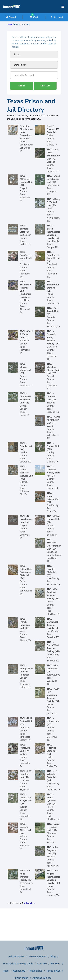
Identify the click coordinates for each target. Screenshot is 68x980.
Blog (53, 956)
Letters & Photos (38, 956)
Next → (31, 903)
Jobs (6, 971)
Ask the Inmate (17, 956)
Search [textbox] (11, 17)
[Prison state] (34, 55)
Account (57, 17)
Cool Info (42, 964)
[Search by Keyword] (34, 75)
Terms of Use (53, 971)
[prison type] (34, 65)
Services (56, 964)
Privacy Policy (21, 978)
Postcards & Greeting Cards (18, 964)
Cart (34, 17)
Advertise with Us (42, 978)
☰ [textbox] (63, 7)
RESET (22, 86)
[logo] (12, 12)
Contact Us (19, 971)
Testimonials (36, 971)
